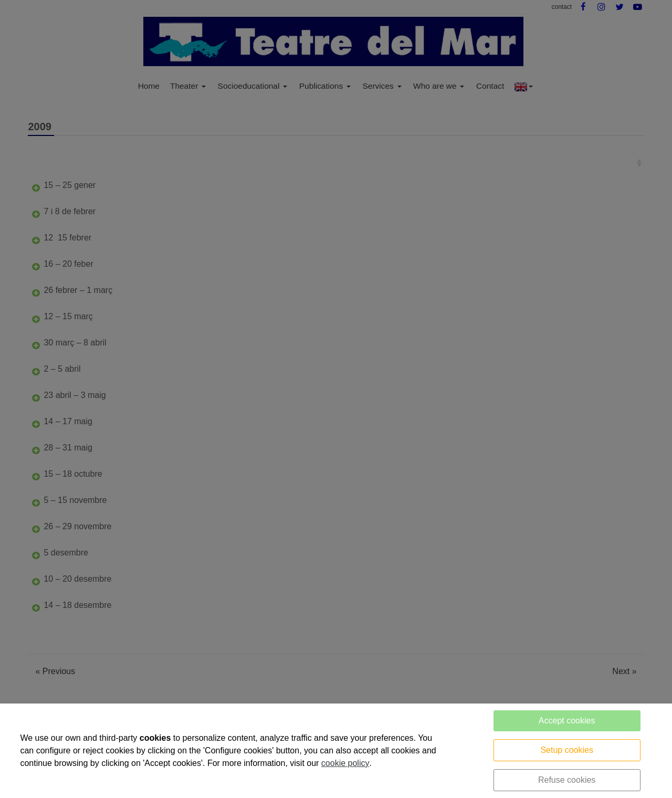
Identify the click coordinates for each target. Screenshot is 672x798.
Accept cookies (567, 721)
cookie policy (345, 763)
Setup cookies (567, 750)
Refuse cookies (567, 780)
